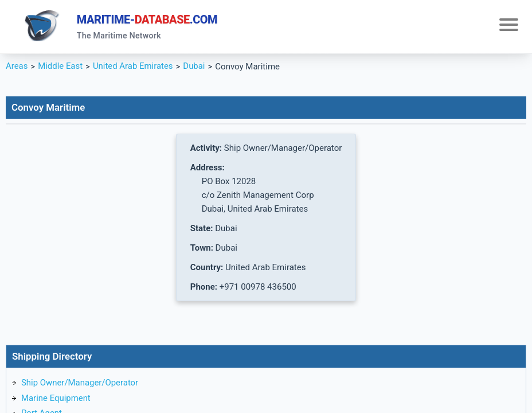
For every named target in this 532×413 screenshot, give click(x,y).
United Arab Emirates (134, 67)
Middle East (60, 67)
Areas (17, 67)
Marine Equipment (56, 399)
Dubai (195, 67)
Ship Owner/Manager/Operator (80, 383)
